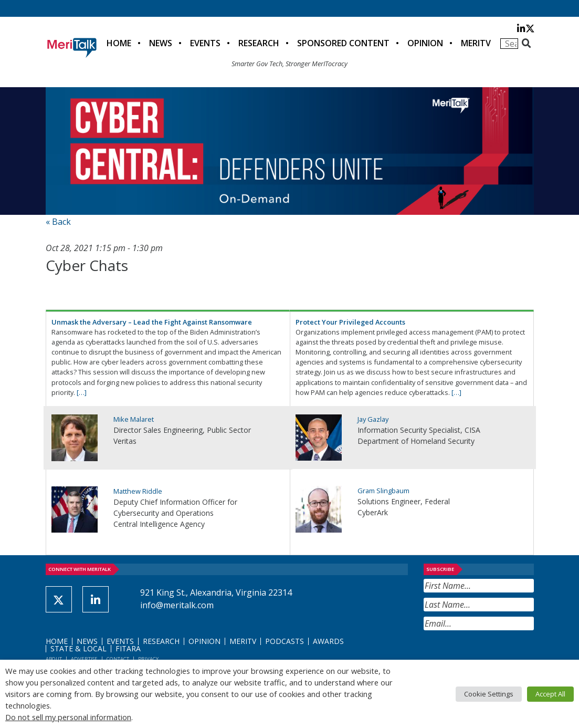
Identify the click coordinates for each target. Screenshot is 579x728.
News (161, 43)
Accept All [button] (550, 694)
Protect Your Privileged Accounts (350, 322)
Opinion (425, 43)
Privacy (148, 659)
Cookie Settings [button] (489, 694)
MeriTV (476, 43)
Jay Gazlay (373, 419)
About (54, 659)
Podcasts (285, 641)
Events (205, 43)
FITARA (128, 648)
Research (259, 43)
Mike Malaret (134, 419)
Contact (118, 659)
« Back (58, 222)
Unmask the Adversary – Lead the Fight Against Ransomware (152, 322)
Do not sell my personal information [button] (68, 717)
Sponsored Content (343, 43)
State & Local (78, 648)
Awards (328, 641)
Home (119, 43)
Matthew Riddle (138, 491)
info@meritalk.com (177, 605)
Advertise (84, 659)
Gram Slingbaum (383, 491)
